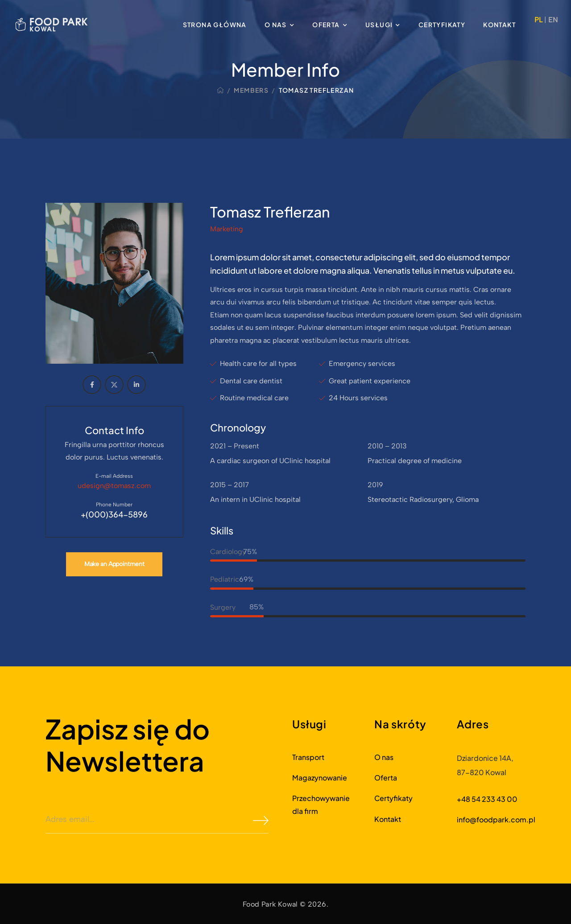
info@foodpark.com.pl (496, 819)
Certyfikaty (442, 25)
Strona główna (215, 25)
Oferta (326, 25)
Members (251, 90)
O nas (276, 25)
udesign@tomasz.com (114, 486)
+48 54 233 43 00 (487, 799)
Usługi (379, 25)
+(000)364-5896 (114, 514)
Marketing (227, 229)
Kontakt (499, 25)
